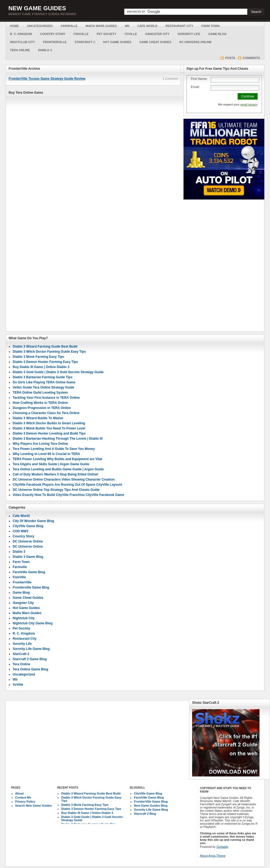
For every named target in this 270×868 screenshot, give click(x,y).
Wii (127, 26)
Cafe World (148, 26)
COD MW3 (20, 531)
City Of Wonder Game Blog (33, 521)
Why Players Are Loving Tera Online (40, 444)
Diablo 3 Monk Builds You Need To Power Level (49, 428)
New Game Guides (37, 8)
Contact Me (23, 797)
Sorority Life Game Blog (31, 649)
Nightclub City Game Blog (33, 623)
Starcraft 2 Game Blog (30, 659)
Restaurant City (179, 26)
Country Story (53, 34)
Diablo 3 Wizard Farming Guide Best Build (45, 346)
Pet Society (107, 34)
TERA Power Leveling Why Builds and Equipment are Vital (57, 459)
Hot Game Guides (117, 42)
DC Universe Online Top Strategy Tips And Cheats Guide (56, 490)
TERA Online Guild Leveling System (40, 393)
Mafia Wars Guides (101, 26)
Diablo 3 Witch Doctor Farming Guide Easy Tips (49, 352)
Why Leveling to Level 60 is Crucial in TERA (46, 454)
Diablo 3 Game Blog (28, 557)
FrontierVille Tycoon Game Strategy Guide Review (47, 79)
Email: (195, 87)
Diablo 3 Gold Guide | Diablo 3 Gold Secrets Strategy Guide (58, 372)
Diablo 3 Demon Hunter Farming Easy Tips (45, 362)
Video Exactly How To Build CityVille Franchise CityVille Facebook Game (68, 495)
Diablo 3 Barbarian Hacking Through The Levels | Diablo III (58, 439)
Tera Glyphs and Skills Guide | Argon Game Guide (51, 464)
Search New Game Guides (33, 806)
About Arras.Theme (213, 856)
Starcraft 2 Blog (145, 814)
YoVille (131, 34)
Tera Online (20, 50)
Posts (230, 58)
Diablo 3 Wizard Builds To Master (38, 418)
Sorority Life (189, 34)
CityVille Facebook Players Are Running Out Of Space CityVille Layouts (67, 485)
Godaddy (222, 847)
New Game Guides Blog (151, 806)
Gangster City (157, 34)
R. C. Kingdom (21, 34)
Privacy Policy (25, 801)
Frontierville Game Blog (31, 587)
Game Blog (217, 34)
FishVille (81, 34)
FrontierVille (55, 42)
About (19, 793)
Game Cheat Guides (155, 42)
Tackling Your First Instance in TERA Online (46, 398)
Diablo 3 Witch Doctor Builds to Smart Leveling (49, 423)
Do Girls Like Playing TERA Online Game (44, 382)
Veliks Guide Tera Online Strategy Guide (44, 387)
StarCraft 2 (85, 42)
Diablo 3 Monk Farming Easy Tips (38, 357)
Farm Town (210, 26)
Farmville (69, 26)
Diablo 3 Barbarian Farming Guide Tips (43, 377)
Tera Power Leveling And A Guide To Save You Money (54, 449)
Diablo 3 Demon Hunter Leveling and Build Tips (49, 433)
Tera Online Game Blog (30, 669)
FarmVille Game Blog (29, 572)
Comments (251, 58)
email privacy (249, 104)
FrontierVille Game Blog (151, 801)
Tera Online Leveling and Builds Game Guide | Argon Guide (58, 469)
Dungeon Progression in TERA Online (42, 408)
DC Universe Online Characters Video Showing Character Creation (64, 479)
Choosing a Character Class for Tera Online (46, 413)
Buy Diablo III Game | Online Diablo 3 (41, 367)
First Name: (199, 79)
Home (14, 26)
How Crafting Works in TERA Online (40, 403)
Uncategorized (40, 26)
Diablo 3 (45, 50)
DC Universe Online (196, 42)
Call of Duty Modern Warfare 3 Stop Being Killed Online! (56, 474)
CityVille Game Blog (28, 526)
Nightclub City (22, 42)
